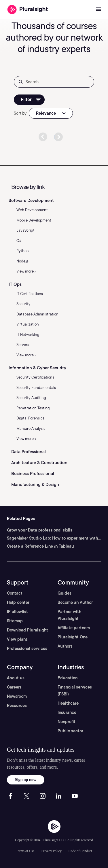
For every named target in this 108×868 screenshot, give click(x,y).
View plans (17, 639)
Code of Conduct (80, 851)
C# (19, 241)
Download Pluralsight (28, 630)
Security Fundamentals (36, 388)
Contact (15, 593)
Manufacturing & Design (35, 485)
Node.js (22, 261)
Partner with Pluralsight (69, 615)
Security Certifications (35, 377)
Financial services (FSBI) (75, 691)
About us (16, 678)
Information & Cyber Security (37, 368)
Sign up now (26, 780)
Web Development (32, 210)
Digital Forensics (30, 418)
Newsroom (17, 696)
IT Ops (15, 284)
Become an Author (75, 602)
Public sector (70, 731)
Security (23, 304)
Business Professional (33, 474)
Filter (31, 100)
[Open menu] (98, 10)
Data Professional (29, 452)
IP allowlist (17, 612)
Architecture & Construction (39, 463)
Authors (65, 646)
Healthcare (68, 703)
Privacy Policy (52, 851)
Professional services (27, 648)
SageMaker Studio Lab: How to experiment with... (54, 538)
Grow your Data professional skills (40, 530)
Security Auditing (31, 398)
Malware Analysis (31, 429)
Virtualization (28, 324)
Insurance (67, 712)
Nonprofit (67, 722)
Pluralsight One (73, 637)
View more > (26, 271)
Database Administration (37, 314)
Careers (14, 687)
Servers (23, 345)
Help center (18, 602)
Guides (65, 593)
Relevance (46, 113)
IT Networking (28, 335)
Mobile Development (34, 220)
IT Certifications (30, 294)
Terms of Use (25, 851)
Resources (17, 706)
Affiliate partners (74, 628)
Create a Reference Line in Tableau (40, 546)
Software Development (31, 201)
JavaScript (25, 230)
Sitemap (15, 621)
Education (68, 678)
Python (23, 251)
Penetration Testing (33, 408)
